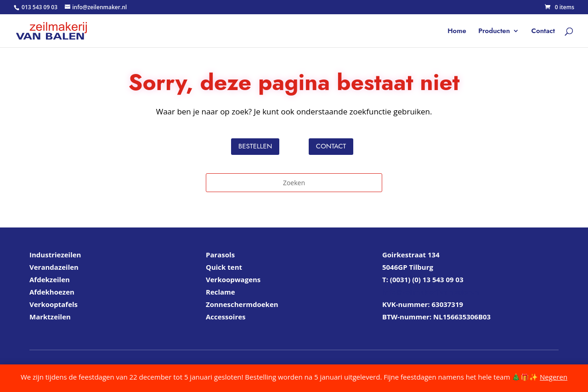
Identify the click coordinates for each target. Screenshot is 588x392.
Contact (543, 32)
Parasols (220, 255)
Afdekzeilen (50, 279)
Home (457, 32)
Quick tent (224, 267)
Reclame (220, 292)
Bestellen (255, 146)
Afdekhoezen (52, 292)
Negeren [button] (554, 377)
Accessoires (226, 317)
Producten (494, 32)
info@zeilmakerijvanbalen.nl (431, 292)
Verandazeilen (54, 267)
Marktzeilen (50, 317)
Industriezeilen (55, 255)
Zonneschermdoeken (242, 304)
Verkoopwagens (233, 279)
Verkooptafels (54, 304)
